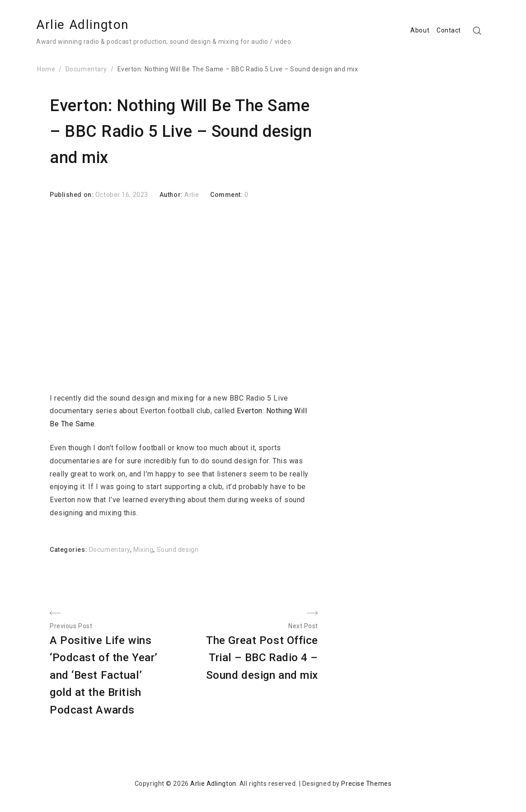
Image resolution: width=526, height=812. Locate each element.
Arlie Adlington (82, 25)
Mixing (143, 550)
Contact (449, 30)
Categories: (69, 550)
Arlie (192, 195)
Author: (172, 195)
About (420, 30)
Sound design (178, 550)
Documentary (110, 550)
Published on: (73, 195)
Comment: (227, 195)
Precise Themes (366, 784)
